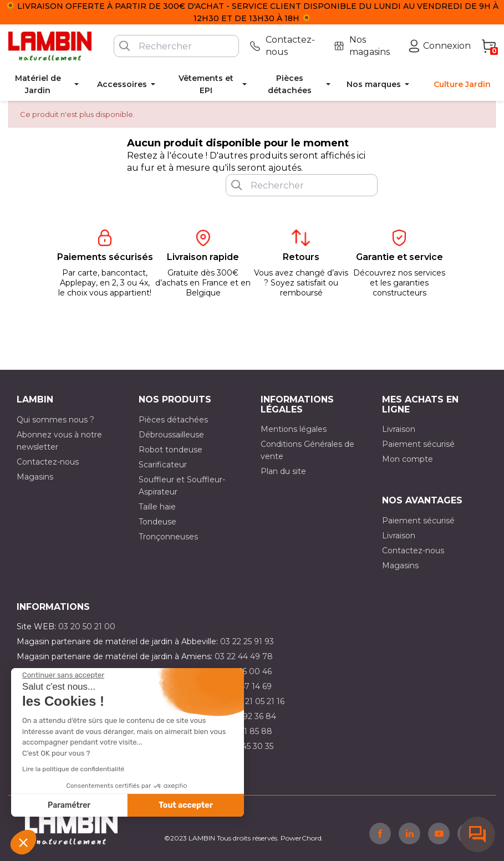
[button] (23, 842)
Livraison (399, 429)
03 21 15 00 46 (245, 671)
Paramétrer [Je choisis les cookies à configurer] (69, 805)
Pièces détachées (173, 420)
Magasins (35, 477)
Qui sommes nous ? (55, 420)
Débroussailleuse (171, 435)
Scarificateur (163, 465)
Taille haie (157, 507)
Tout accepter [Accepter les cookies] (186, 805)
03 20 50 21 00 (87, 626)
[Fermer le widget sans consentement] (63, 675)
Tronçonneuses (168, 537)
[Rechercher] (176, 46)
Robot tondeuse (170, 450)
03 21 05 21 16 (259, 701)
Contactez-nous (48, 462)
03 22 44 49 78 (244, 656)
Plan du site (283, 471)
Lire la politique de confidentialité (73, 769)
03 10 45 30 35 (246, 746)
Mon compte (408, 459)
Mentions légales (294, 429)
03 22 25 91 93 (247, 641)
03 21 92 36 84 (248, 716)
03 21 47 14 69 (245, 686)
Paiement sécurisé (418, 444)
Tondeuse (157, 522)
